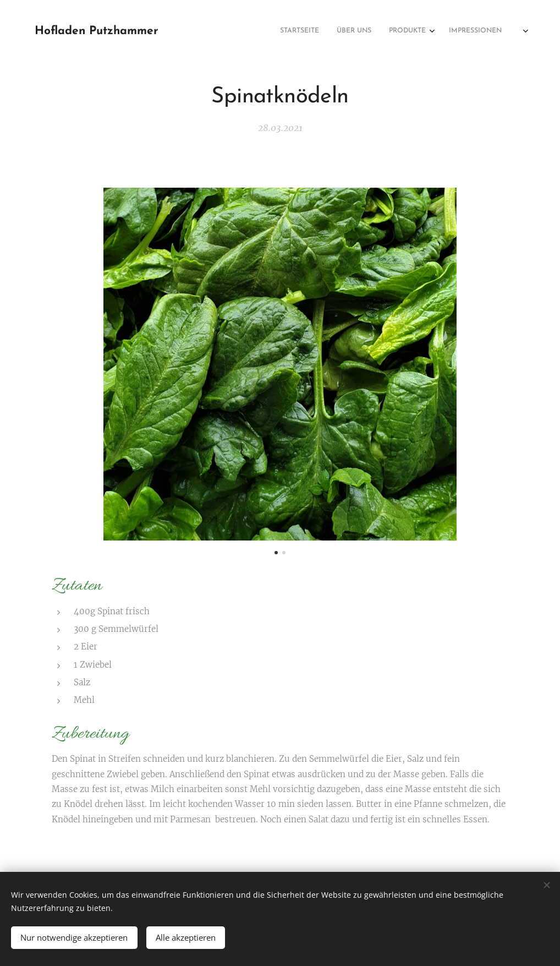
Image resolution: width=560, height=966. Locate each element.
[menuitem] (459, 31)
